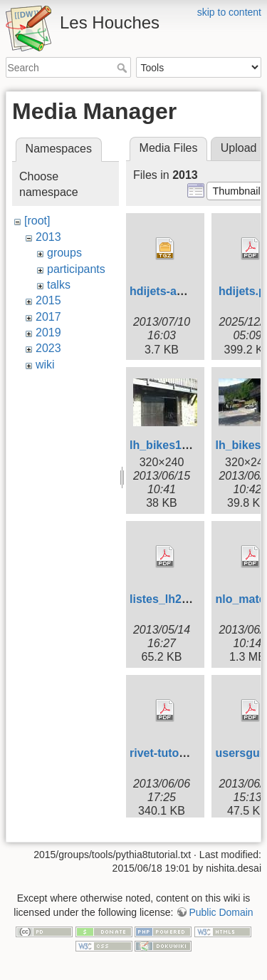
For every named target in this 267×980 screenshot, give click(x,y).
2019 (48, 332)
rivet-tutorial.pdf (173, 753)
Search (124, 68)
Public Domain (221, 923)
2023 (48, 348)
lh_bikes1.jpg (166, 445)
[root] (37, 221)
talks (59, 285)
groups (64, 253)
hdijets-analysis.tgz (182, 291)
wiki (45, 365)
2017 (48, 317)
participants (76, 269)
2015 (48, 300)
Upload (239, 148)
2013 (48, 237)
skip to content (229, 12)
